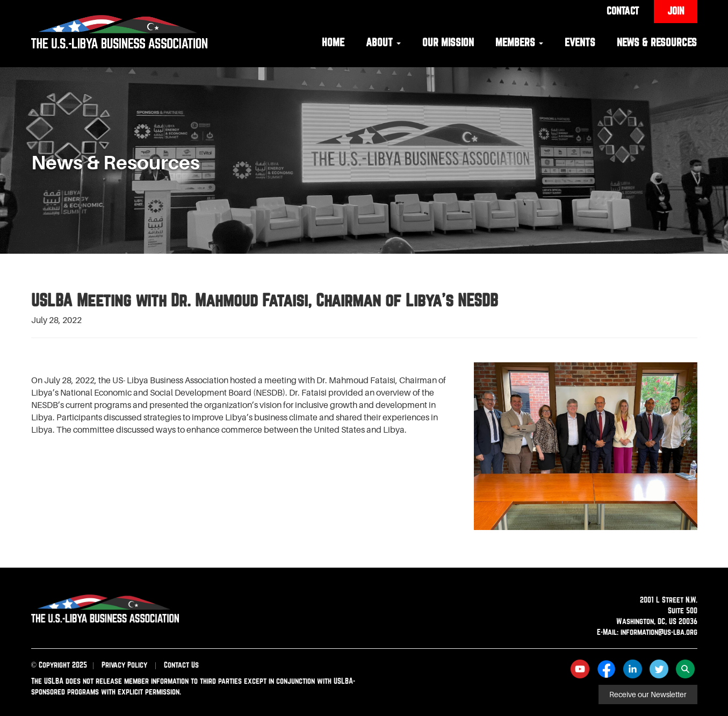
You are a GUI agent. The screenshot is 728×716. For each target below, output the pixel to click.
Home (333, 42)
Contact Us (181, 665)
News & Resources (657, 42)
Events (580, 42)
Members (519, 42)
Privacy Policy (124, 665)
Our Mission (448, 42)
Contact (623, 11)
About (383, 42)
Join (676, 11)
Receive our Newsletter (648, 694)
